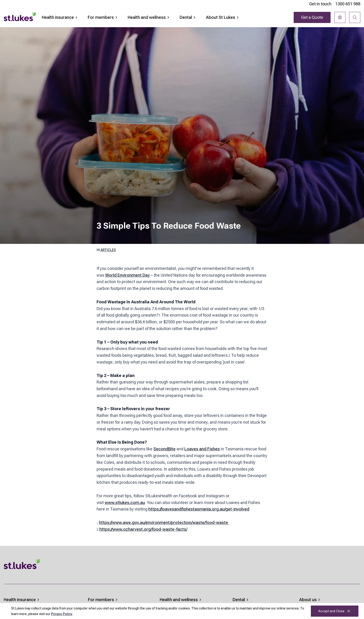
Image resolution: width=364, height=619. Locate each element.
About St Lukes (223, 17)
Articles (108, 250)
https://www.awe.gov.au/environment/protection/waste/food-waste (164, 522)
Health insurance (60, 17)
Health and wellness (149, 17)
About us (310, 600)
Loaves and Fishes (202, 449)
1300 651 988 (348, 4)
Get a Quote (312, 17)
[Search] (355, 17)
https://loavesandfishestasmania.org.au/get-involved (199, 509)
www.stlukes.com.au (125, 503)
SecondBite (164, 449)
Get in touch (320, 4)
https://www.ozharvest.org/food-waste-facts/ (143, 529)
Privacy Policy (62, 614)
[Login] (340, 17)
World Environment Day (127, 275)
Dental (188, 17)
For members (103, 17)
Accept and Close (335, 611)
